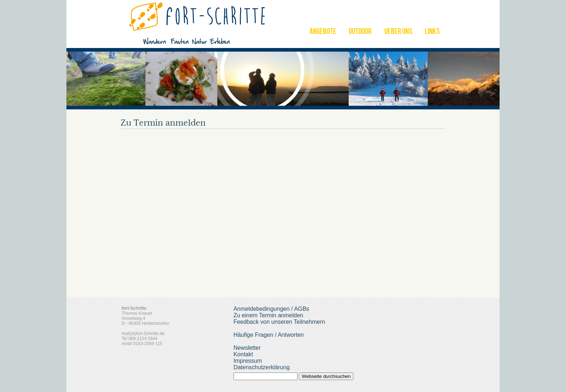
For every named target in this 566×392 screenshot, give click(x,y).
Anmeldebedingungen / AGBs (271, 309)
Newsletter (247, 348)
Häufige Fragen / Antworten (269, 335)
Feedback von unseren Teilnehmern (279, 322)
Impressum (248, 361)
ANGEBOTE (323, 32)
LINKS (432, 32)
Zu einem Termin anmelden (269, 315)
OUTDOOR (360, 32)
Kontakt (243, 354)
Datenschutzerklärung (262, 367)
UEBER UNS (399, 32)
